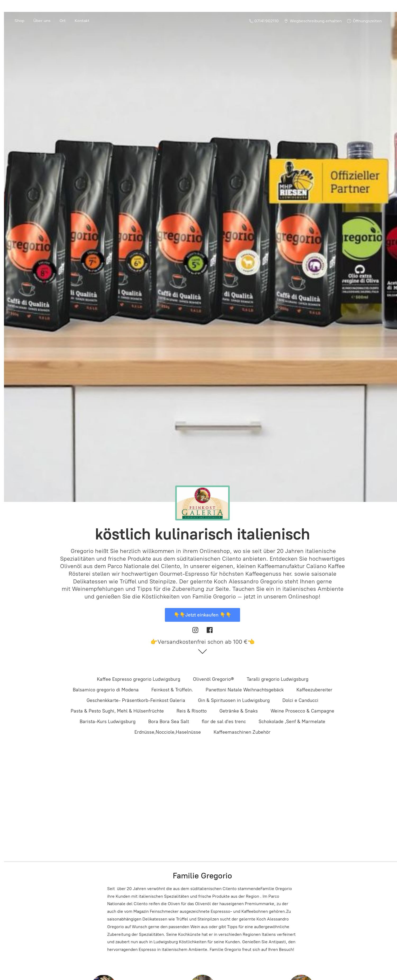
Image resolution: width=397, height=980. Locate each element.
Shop (19, 21)
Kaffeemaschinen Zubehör (242, 732)
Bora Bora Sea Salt (169, 722)
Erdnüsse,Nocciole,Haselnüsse (168, 732)
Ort (63, 21)
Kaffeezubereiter (314, 690)
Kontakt (82, 21)
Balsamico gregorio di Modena (106, 690)
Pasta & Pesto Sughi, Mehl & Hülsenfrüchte (117, 711)
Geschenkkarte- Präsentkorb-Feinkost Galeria (136, 700)
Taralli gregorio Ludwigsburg (278, 679)
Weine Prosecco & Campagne (302, 711)
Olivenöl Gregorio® (213, 679)
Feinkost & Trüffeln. (172, 690)
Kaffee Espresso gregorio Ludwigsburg (139, 679)
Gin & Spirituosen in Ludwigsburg (234, 700)
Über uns (42, 21)
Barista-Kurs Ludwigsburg (108, 722)
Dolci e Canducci (300, 700)
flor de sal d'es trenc (224, 722)
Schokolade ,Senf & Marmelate (292, 722)
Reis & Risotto (192, 711)
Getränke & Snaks (239, 711)
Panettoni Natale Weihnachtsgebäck (245, 690)
